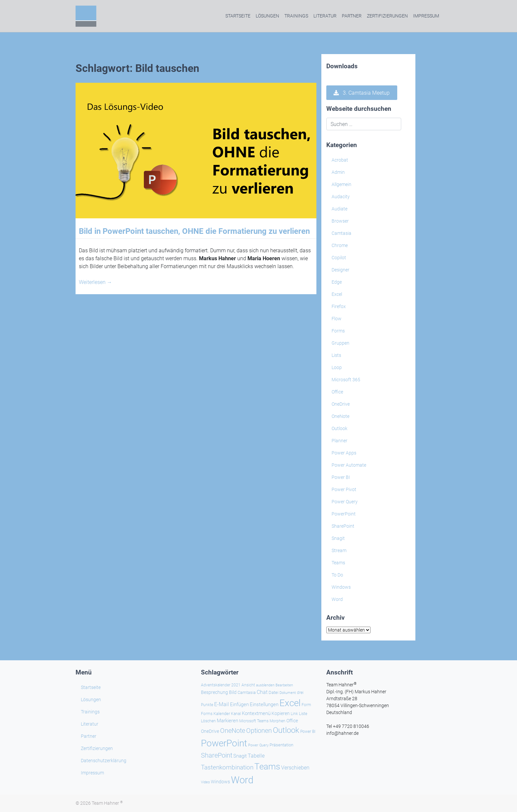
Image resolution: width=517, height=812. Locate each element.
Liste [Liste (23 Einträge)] (303, 714)
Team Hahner (107, 803)
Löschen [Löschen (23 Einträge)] (208, 721)
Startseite (238, 16)
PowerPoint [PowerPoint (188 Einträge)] (224, 743)
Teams (338, 563)
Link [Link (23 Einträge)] (294, 714)
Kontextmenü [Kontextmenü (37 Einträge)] (256, 713)
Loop (337, 367)
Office (337, 392)
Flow (337, 319)
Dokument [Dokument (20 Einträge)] (288, 693)
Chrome (340, 245)
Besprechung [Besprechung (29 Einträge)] (214, 692)
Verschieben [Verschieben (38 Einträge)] (295, 768)
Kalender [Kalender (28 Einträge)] (222, 714)
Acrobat (340, 160)
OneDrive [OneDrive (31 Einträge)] (210, 731)
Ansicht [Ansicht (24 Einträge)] (248, 685)
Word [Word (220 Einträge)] (242, 780)
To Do (337, 575)
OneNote (340, 416)
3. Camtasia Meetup (362, 93)
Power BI (341, 477)
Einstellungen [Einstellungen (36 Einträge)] (264, 704)
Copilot (339, 258)
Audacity (341, 197)
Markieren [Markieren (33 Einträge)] (227, 721)
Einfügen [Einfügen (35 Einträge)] (239, 704)
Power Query (345, 502)
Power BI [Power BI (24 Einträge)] (308, 732)
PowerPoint (344, 514)
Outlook (339, 428)
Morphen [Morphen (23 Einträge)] (277, 721)
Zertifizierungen (387, 16)
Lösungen (267, 16)
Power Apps (344, 453)
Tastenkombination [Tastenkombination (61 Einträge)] (227, 767)
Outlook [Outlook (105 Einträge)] (286, 730)
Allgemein (341, 184)
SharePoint (343, 526)
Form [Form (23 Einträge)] (306, 705)
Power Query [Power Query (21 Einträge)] (258, 745)
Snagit (338, 538)
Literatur (325, 16)
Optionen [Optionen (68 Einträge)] (259, 731)
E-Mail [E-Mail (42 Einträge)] (222, 704)
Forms (338, 331)
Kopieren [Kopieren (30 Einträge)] (281, 713)
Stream (339, 550)
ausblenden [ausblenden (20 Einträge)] (265, 685)
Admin (338, 172)
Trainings (296, 16)
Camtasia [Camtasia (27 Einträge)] (247, 692)
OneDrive (341, 404)
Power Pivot (344, 489)
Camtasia (341, 233)
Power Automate (349, 465)
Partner (352, 16)
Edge (337, 282)
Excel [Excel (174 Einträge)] (290, 703)
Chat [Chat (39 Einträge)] (262, 692)
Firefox (339, 306)
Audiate (339, 209)
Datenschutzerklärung (104, 761)
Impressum (426, 16)
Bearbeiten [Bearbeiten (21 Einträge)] (284, 685)
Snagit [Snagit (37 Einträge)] (240, 756)
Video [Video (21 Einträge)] (205, 782)
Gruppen (340, 343)
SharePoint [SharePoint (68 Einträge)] (217, 755)
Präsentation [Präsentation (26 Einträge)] (281, 745)
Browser (340, 221)
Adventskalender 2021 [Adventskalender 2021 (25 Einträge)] (221, 685)
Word (337, 599)
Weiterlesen (96, 282)
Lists (336, 355)
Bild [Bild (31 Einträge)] (233, 692)
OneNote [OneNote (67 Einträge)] (233, 731)
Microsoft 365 (346, 380)
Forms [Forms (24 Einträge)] (207, 714)
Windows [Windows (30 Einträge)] (220, 782)
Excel (337, 294)
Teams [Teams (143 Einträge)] (267, 766)
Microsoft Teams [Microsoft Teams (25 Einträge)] (254, 721)
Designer (340, 270)
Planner (339, 441)
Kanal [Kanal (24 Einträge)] (236, 714)
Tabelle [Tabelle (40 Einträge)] (256, 756)
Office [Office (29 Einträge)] (292, 721)
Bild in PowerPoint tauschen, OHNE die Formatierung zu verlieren (194, 231)
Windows (341, 587)
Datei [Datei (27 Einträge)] (274, 692)
